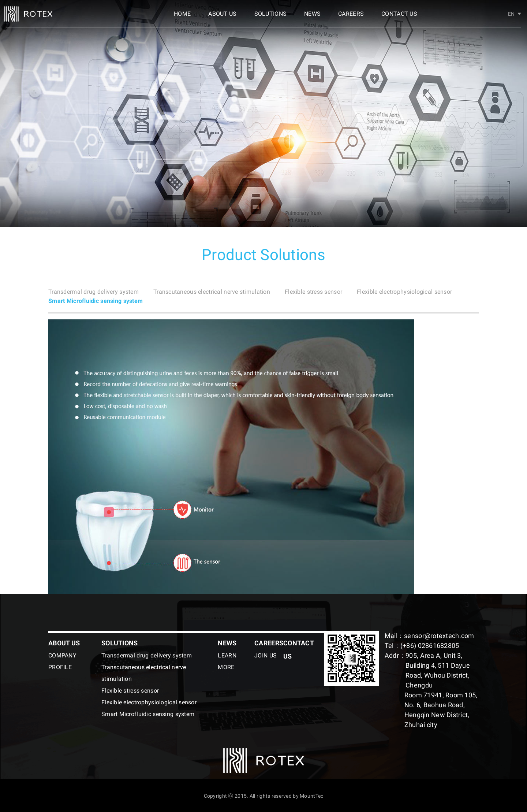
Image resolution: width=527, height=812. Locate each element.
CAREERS (351, 17)
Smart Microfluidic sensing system (223, 300)
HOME (182, 17)
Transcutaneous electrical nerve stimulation (231, 291)
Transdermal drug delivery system (99, 291)
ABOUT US (222, 17)
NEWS (312, 17)
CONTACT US (399, 17)
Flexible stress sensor (344, 291)
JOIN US (266, 654)
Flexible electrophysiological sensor (102, 300)
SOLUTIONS (271, 17)
